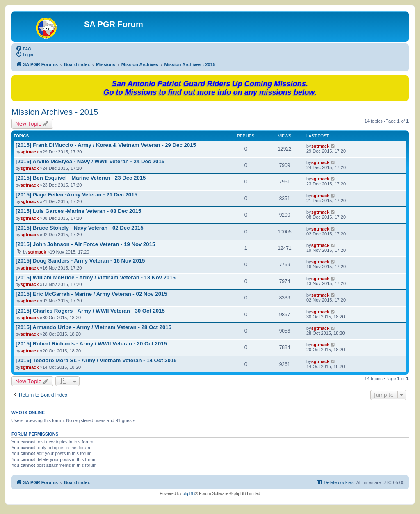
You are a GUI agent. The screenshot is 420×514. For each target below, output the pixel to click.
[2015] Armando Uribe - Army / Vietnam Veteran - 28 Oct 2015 (94, 327)
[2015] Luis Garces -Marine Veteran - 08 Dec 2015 (78, 211)
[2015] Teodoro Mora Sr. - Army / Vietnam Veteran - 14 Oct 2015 (96, 360)
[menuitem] (23, 48)
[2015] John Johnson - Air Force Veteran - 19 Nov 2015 (85, 244)
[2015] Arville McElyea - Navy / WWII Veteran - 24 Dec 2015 (90, 161)
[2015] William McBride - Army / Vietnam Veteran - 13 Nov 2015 (96, 278)
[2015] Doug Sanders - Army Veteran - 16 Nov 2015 (80, 261)
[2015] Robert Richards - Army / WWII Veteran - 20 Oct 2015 (91, 344)
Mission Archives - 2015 (55, 112)
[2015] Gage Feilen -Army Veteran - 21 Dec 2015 (76, 195)
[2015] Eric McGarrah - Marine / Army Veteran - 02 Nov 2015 (91, 294)
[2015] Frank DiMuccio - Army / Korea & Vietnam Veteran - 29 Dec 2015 (106, 145)
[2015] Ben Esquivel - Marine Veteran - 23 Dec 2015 (81, 178)
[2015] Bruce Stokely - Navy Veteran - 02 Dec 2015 (80, 228)
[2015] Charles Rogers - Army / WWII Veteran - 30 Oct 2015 (90, 311)
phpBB (189, 494)
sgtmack (30, 152)
